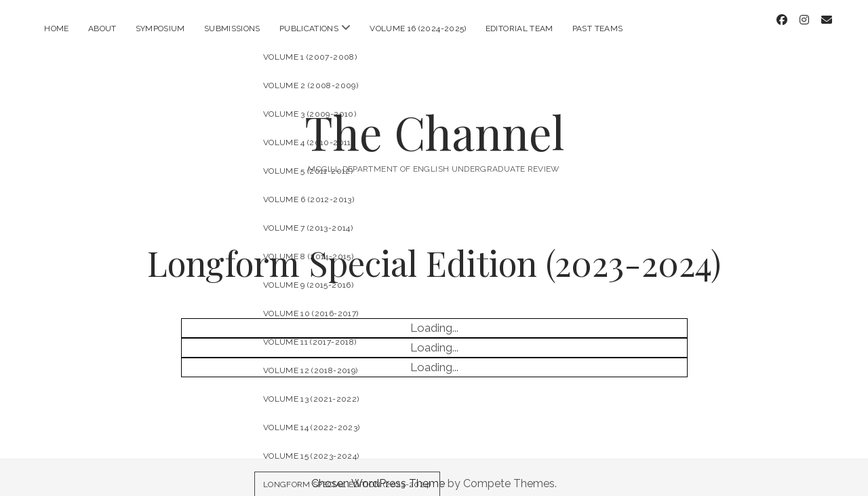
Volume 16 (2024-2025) (418, 28)
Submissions (232, 28)
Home (56, 28)
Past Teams (598, 28)
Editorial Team (519, 28)
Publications (309, 28)
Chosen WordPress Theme (378, 471)
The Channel (434, 120)
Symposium (160, 28)
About (102, 28)
